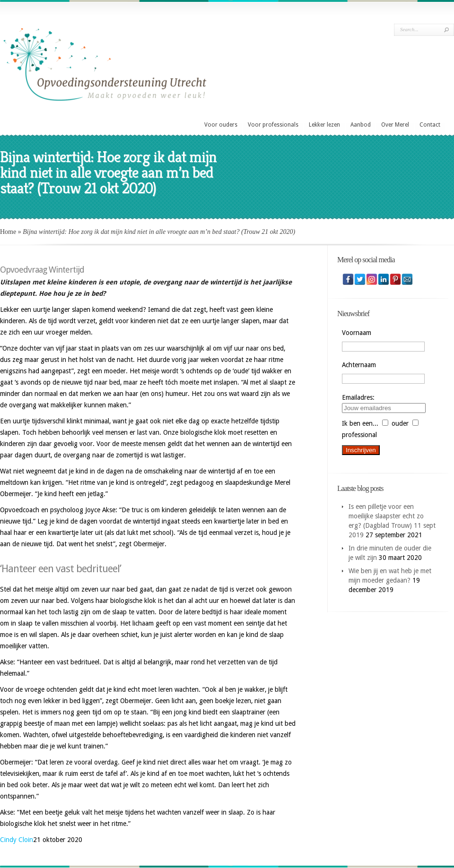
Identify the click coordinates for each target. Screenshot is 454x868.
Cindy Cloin (17, 840)
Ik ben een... (360, 423)
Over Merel (395, 125)
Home (8, 232)
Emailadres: (358, 397)
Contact (430, 125)
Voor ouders (221, 125)
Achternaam (359, 365)
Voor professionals (273, 125)
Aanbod (361, 125)
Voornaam (357, 333)
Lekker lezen (324, 125)
